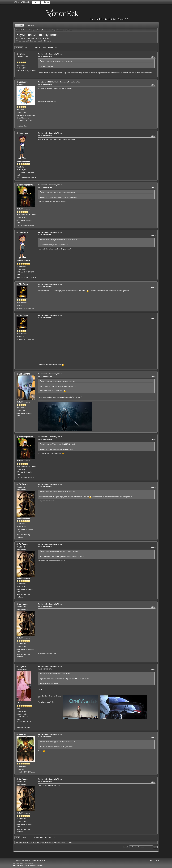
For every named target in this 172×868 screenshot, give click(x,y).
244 (52, 47)
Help (151, 861)
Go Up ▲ (156, 861)
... (34, 47)
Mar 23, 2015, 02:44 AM (45, 235)
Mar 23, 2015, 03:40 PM (45, 606)
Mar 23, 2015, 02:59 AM (45, 287)
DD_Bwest (24, 284)
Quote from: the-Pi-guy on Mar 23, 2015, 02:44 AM (58, 444)
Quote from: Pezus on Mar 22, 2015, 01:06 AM (57, 61)
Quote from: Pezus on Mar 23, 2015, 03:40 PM (57, 674)
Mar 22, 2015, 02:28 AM (45, 84)
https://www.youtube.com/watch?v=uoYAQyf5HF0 (58, 386)
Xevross (23, 734)
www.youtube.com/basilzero (47, 101)
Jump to (126, 847)
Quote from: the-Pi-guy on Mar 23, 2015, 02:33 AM (58, 192)
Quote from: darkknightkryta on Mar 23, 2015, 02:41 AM (60, 240)
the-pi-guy (24, 133)
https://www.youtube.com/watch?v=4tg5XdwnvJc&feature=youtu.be (64, 679)
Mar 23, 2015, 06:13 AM (45, 318)
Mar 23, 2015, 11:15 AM (45, 439)
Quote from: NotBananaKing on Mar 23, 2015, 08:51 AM (60, 552)
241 (40, 47)
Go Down (19, 47)
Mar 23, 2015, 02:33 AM (45, 136)
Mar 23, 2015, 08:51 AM (45, 376)
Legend (22, 667)
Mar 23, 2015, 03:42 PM (45, 669)
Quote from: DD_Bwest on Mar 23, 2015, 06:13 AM (58, 381)
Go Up (17, 837)
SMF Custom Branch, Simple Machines (23, 863)
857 (57, 47)
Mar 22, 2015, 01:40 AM (45, 56)
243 (48, 47)
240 (36, 47)
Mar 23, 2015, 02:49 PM (45, 487)
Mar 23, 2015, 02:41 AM (45, 187)
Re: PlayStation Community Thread (50, 54)
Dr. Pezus (23, 484)
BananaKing (24, 374)
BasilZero (23, 82)
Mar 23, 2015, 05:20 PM (45, 737)
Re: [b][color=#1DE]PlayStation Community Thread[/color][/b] (59, 82)
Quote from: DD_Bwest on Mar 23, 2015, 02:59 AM (58, 492)
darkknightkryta (26, 185)
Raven (22, 54)
